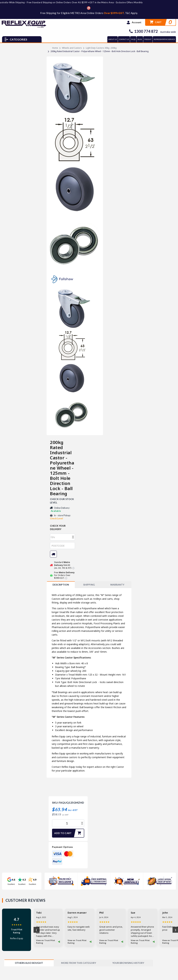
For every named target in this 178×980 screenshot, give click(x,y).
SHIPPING (89, 585)
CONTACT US (124, 39)
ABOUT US (113, 39)
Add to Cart (69, 833)
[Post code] (62, 546)
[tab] (61, 585)
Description (61, 585)
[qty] (62, 537)
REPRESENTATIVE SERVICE (164, 39)
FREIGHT (148, 39)
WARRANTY (117, 585)
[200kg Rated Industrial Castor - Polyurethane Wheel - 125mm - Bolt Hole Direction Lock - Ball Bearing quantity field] (68, 823)
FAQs (133, 39)
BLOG (140, 39)
